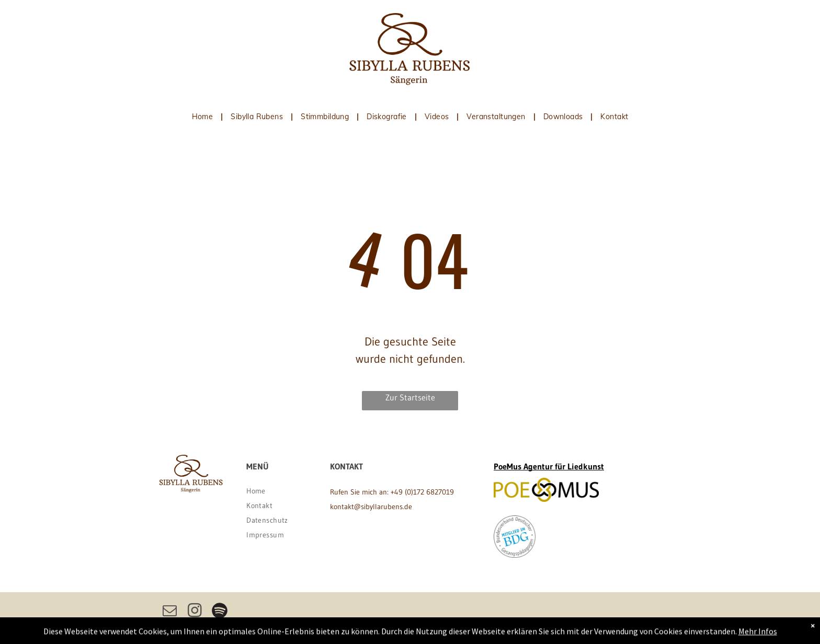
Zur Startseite (410, 397)
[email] (169, 612)
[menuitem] (204, 117)
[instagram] (195, 612)
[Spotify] (220, 612)
